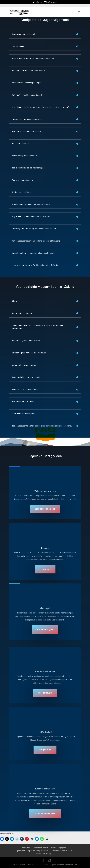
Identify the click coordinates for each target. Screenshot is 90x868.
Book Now (26, 848)
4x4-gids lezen (45, 750)
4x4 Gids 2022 (45, 732)
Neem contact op (44, 854)
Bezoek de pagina (45, 630)
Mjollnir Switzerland (68, 865)
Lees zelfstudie (45, 693)
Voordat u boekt (41, 848)
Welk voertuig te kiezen (45, 491)
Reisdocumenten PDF (45, 789)
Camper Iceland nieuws (62, 851)
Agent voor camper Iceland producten (32, 851)
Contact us (38, 2)
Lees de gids (45, 569)
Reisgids (45, 548)
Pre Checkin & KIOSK (45, 672)
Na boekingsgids (58, 848)
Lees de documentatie (45, 509)
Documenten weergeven (45, 814)
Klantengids (45, 608)
